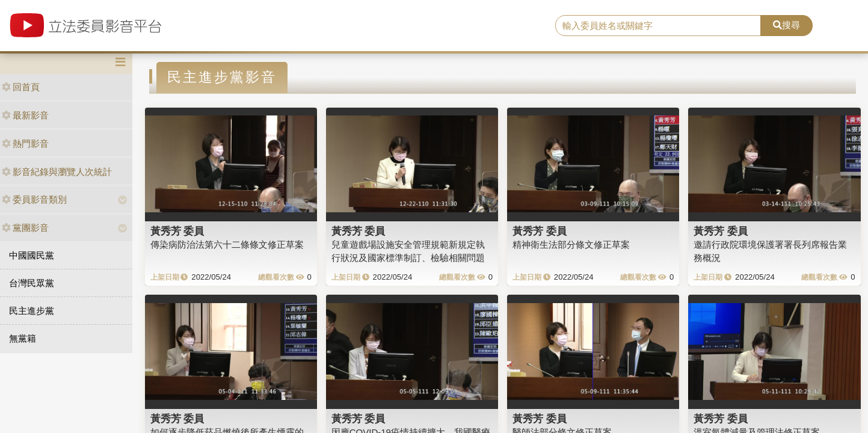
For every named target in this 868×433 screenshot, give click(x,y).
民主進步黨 (32, 311)
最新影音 (25, 115)
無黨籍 (23, 338)
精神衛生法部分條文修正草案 (571, 244)
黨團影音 (25, 228)
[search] (658, 26)
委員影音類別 (34, 199)
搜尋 (786, 25)
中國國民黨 (32, 255)
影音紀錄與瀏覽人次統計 (57, 172)
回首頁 (21, 87)
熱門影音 (25, 143)
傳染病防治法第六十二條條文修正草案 (227, 244)
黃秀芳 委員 (177, 231)
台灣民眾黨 (32, 283)
